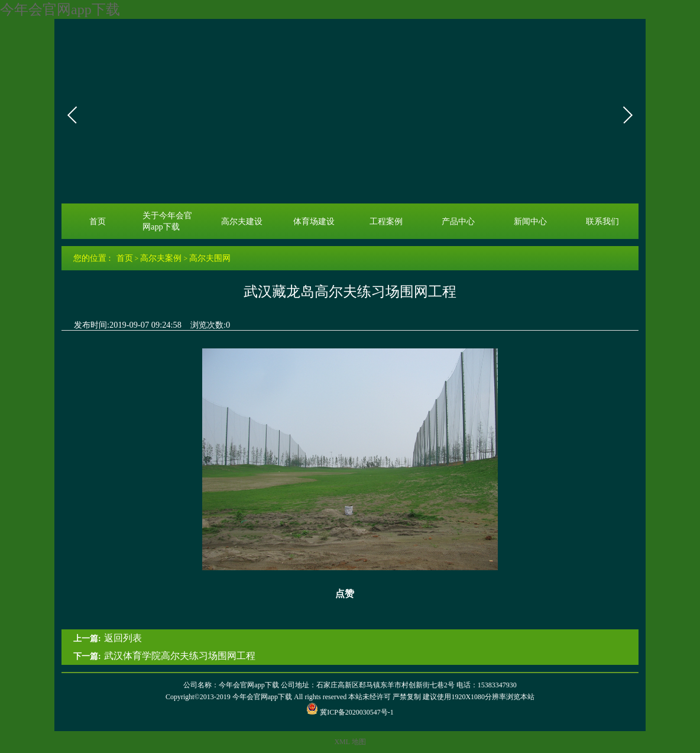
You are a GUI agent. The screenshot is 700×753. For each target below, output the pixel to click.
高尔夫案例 (161, 258)
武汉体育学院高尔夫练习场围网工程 (180, 656)
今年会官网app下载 (60, 9)
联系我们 (602, 221)
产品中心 (458, 221)
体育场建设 (314, 221)
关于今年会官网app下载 (167, 221)
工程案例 (386, 221)
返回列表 (123, 638)
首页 (98, 221)
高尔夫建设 (242, 221)
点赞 (337, 594)
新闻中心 (530, 221)
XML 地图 (350, 742)
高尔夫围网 (210, 258)
